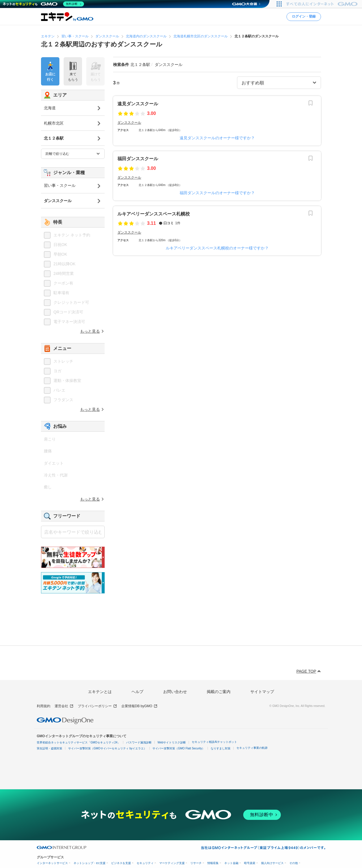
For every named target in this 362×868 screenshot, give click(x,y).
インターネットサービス (52, 863)
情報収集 (213, 863)
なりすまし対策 (221, 748)
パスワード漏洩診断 (139, 742)
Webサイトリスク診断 (172, 742)
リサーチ (196, 863)
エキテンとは (100, 692)
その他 (294, 863)
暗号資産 (250, 863)
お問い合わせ (175, 692)
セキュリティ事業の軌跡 (252, 748)
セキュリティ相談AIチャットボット (214, 742)
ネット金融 (231, 863)
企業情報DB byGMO (139, 706)
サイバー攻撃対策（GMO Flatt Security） (179, 748)
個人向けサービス (272, 863)
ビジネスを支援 (121, 863)
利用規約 (44, 706)
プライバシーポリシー (97, 706)
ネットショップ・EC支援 (90, 863)
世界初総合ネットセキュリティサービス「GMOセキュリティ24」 (78, 742)
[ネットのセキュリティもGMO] (43, 4)
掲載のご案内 (219, 692)
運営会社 (64, 706)
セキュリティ (145, 863)
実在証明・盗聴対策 (49, 748)
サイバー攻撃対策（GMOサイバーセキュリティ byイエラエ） (107, 748)
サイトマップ (262, 692)
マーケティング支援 (172, 863)
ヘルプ (137, 692)
